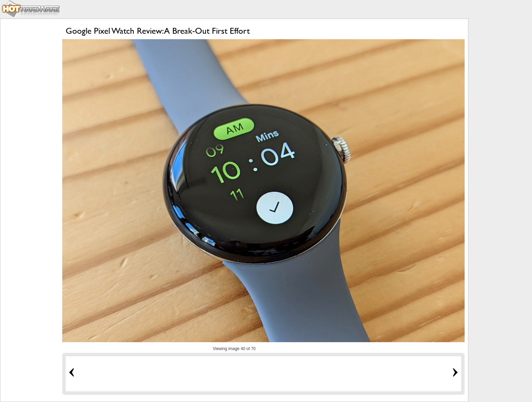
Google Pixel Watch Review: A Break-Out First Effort (158, 31)
